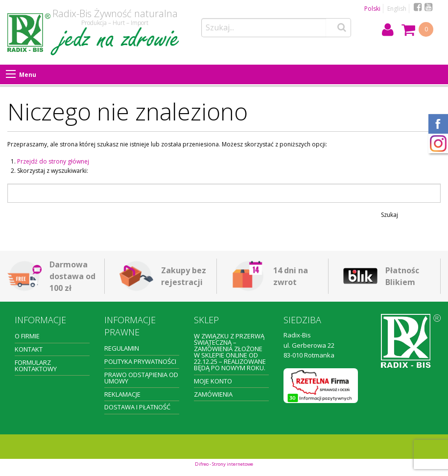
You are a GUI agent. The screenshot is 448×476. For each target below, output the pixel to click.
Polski (372, 9)
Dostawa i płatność (137, 407)
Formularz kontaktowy (36, 366)
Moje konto (213, 381)
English (397, 9)
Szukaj (389, 215)
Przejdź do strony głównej (53, 161)
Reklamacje (122, 394)
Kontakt (29, 349)
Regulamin (122, 348)
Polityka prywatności (140, 361)
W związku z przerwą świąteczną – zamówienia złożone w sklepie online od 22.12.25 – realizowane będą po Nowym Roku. (230, 352)
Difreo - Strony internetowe (224, 464)
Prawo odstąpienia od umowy (141, 378)
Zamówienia (213, 394)
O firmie (27, 336)
